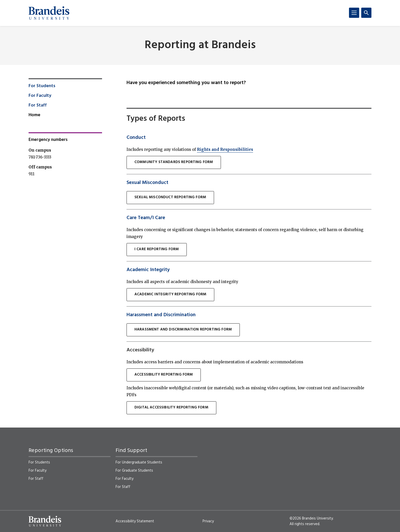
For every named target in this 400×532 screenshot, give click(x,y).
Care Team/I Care (146, 218)
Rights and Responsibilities (225, 149)
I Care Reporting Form (157, 249)
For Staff (38, 105)
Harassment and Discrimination (161, 315)
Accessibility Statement (135, 521)
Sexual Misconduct (147, 183)
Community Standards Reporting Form (174, 162)
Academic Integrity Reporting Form (170, 294)
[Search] (366, 13)
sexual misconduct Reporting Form (170, 197)
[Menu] (354, 13)
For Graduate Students (134, 471)
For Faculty (40, 96)
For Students (42, 86)
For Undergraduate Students (139, 462)
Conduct (136, 138)
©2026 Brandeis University (311, 518)
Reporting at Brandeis (200, 45)
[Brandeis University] (49, 13)
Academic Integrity (148, 270)
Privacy (208, 521)
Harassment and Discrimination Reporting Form (183, 330)
